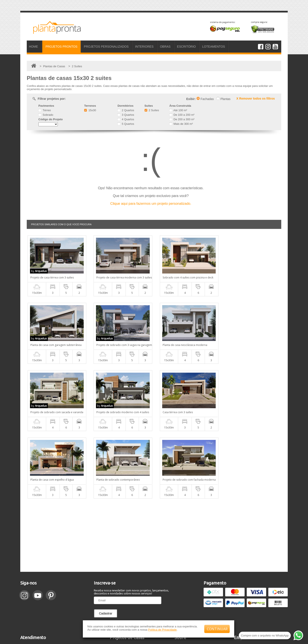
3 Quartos (126, 115)
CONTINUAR (217, 629)
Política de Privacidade (162, 630)
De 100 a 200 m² (182, 115)
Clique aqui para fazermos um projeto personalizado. (151, 204)
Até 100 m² (178, 110)
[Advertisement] (154, 468)
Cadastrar (106, 546)
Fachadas (205, 99)
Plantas (223, 99)
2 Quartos (126, 110)
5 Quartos (126, 124)
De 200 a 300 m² (182, 119)
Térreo (45, 110)
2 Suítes (152, 110)
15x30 (90, 110)
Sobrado (46, 115)
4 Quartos (126, 119)
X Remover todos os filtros (256, 98)
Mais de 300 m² (181, 124)
